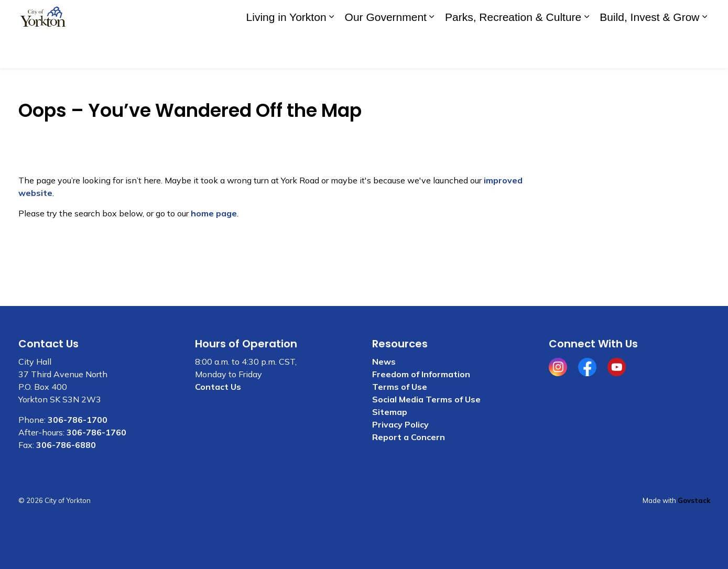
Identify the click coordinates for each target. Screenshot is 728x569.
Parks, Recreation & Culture (513, 51)
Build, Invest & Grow (649, 51)
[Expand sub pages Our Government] (432, 51)
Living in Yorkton (286, 51)
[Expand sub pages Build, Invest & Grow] (705, 51)
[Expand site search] (700, 17)
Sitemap (390, 412)
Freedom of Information (421, 374)
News (384, 362)
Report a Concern (409, 437)
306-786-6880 (66, 445)
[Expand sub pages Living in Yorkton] (332, 51)
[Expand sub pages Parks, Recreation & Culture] (586, 51)
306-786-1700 (78, 420)
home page (214, 213)
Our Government (386, 51)
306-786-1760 (96, 432)
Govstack (694, 500)
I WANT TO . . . (641, 17)
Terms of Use (400, 387)
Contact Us (572, 17)
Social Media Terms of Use (426, 399)
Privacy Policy (400, 424)
